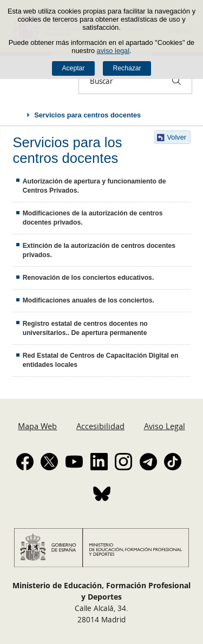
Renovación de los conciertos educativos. (89, 278)
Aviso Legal (165, 426)
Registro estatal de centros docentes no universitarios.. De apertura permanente (85, 328)
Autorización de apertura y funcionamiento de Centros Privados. (94, 186)
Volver (177, 137)
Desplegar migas (17, 115)
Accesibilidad (100, 426)
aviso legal (113, 51)
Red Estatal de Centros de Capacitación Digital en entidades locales (101, 360)
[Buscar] (176, 81)
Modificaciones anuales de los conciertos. (89, 300)
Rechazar (127, 68)
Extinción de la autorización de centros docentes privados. (99, 250)
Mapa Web (37, 426)
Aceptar (73, 68)
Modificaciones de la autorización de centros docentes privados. (93, 218)
